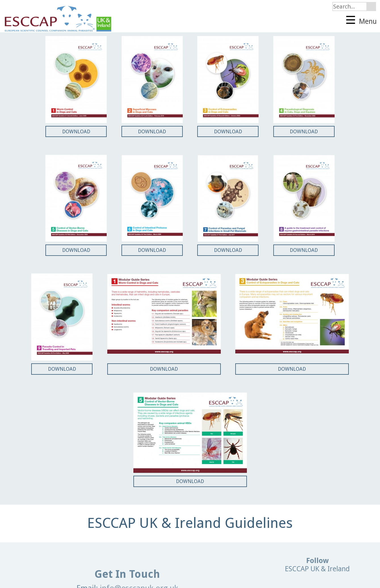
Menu (361, 21)
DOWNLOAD (76, 131)
